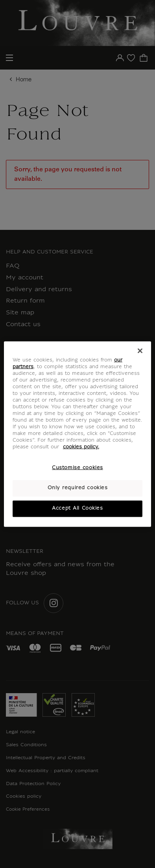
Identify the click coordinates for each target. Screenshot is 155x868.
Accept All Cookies (77, 508)
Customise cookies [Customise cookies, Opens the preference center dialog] (77, 468)
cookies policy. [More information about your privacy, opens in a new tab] (81, 447)
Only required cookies (78, 488)
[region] (77, 434)
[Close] (140, 351)
